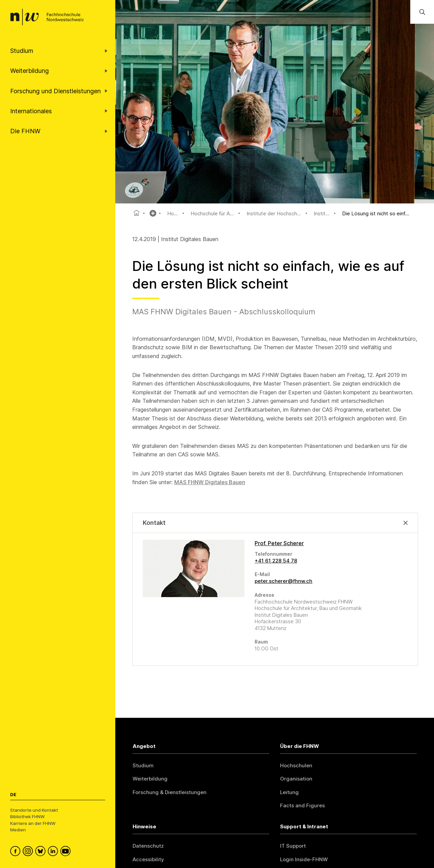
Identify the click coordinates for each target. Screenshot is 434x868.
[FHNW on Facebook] (16, 852)
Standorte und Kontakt (34, 810)
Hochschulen (296, 765)
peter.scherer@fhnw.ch (283, 581)
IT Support (293, 846)
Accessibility (148, 859)
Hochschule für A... (212, 213)
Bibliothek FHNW (27, 816)
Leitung (289, 792)
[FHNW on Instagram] (29, 852)
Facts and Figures (302, 805)
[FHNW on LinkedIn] (54, 852)
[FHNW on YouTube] (67, 852)
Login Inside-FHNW (304, 859)
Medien (18, 830)
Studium (143, 765)
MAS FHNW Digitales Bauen (210, 482)
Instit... (322, 213)
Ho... (173, 213)
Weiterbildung (150, 779)
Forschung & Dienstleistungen (170, 792)
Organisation (296, 779)
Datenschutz (148, 846)
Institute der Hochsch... (274, 213)
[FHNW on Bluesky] (42, 852)
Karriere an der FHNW (33, 823)
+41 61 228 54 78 (276, 561)
